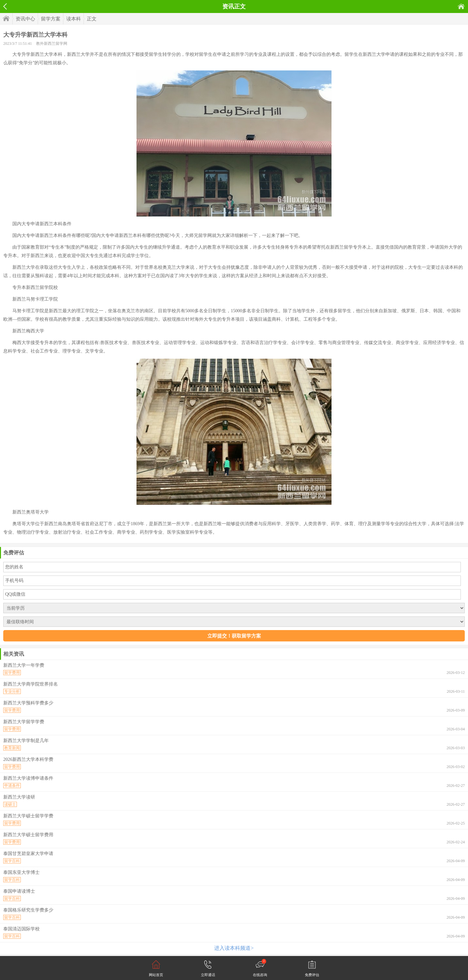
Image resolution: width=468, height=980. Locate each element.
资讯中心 (25, 19)
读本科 (74, 19)
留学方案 (51, 19)
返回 (5, 6)
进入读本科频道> (234, 948)
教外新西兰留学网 (52, 43)
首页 (461, 6)
